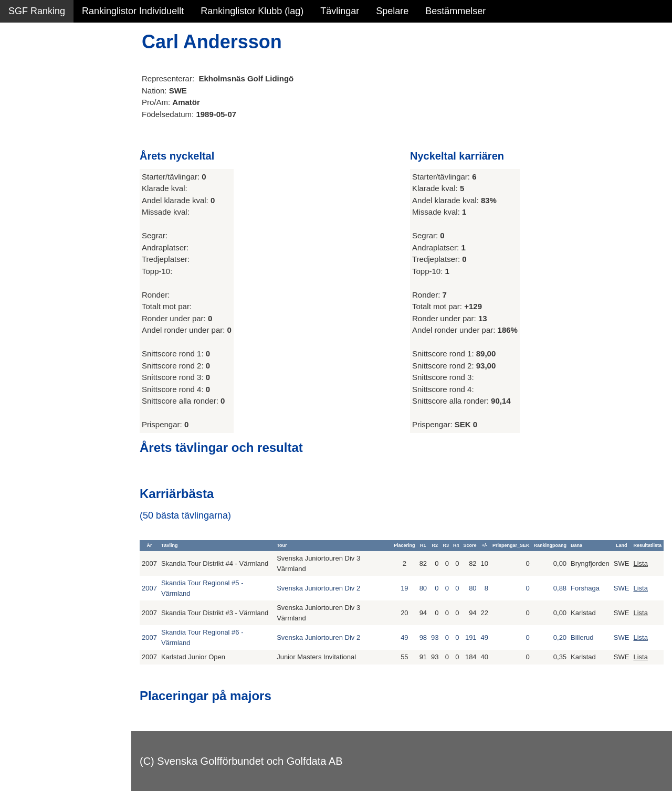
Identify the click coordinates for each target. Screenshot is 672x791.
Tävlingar (340, 11)
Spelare (392, 11)
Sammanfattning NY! (52, 68)
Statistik (25, 113)
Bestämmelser (455, 11)
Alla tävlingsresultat (49, 159)
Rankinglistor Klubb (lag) (252, 11)
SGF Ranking (37, 11)
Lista (640, 563)
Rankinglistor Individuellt (133, 11)
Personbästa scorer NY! (59, 136)
